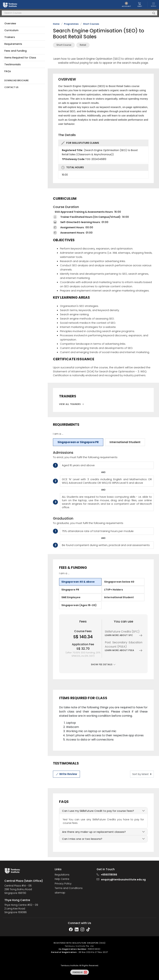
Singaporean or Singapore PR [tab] (78, 442)
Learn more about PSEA (124, 650)
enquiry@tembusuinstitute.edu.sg (123, 880)
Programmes (71, 24)
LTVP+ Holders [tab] (114, 590)
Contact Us (11, 87)
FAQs (8, 71)
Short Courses (91, 24)
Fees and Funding (16, 51)
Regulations (62, 875)
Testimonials (13, 64)
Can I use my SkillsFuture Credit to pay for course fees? (98, 811)
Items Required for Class (20, 58)
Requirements (13, 44)
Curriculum (11, 30)
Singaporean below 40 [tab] (119, 582)
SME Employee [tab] (71, 597)
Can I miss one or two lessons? (82, 839)
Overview (10, 23)
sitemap (60, 893)
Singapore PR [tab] (70, 590)
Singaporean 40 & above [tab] (78, 582)
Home (56, 24)
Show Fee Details (103, 664)
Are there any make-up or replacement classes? (94, 832)
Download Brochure (16, 80)
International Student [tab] (125, 442)
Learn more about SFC (124, 635)
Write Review (66, 774)
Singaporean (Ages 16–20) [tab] (79, 605)
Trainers (10, 37)
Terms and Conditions (69, 888)
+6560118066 (109, 875)
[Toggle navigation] (154, 4)
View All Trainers (72, 404)
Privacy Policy (63, 884)
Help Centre (62, 879)
